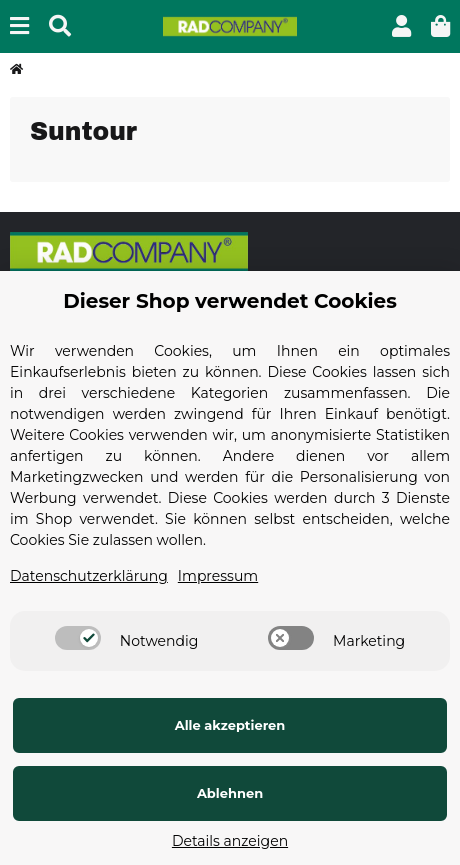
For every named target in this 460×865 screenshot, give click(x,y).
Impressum (218, 576)
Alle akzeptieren (230, 725)
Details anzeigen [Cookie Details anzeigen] (230, 841)
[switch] (78, 638)
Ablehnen (230, 793)
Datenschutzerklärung (89, 576)
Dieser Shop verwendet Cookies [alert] (230, 301)
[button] (401, 26)
